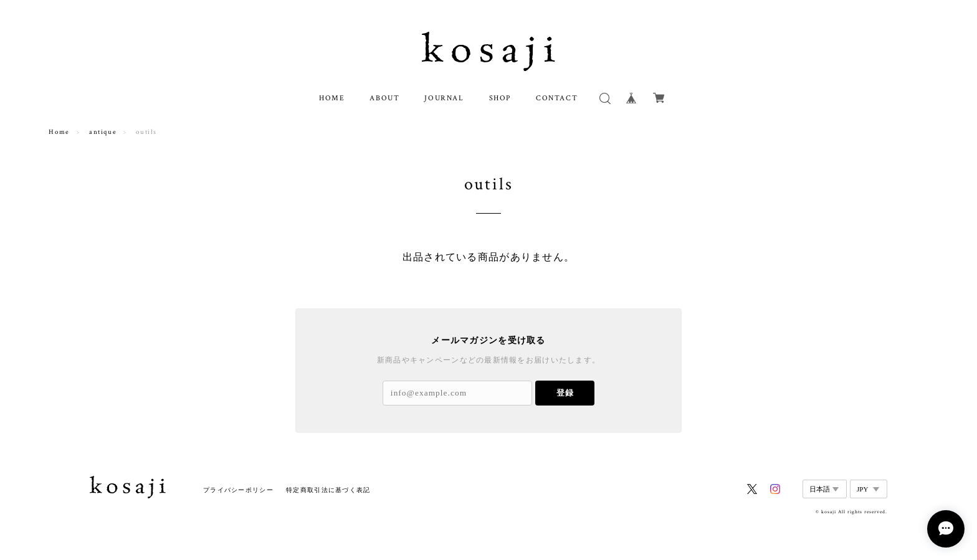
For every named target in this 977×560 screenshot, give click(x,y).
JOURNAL (444, 98)
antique (103, 132)
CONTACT (557, 98)
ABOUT (384, 98)
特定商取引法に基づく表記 (328, 490)
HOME (332, 98)
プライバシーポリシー (238, 490)
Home (59, 132)
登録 (565, 393)
